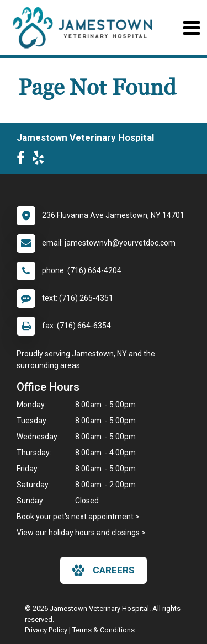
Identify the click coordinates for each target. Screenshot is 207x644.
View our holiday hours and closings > (81, 533)
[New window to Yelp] (41, 160)
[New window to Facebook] (23, 160)
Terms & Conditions (104, 630)
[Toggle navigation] (191, 28)
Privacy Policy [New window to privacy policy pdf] (46, 630)
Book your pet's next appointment (75, 517)
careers (104, 570)
